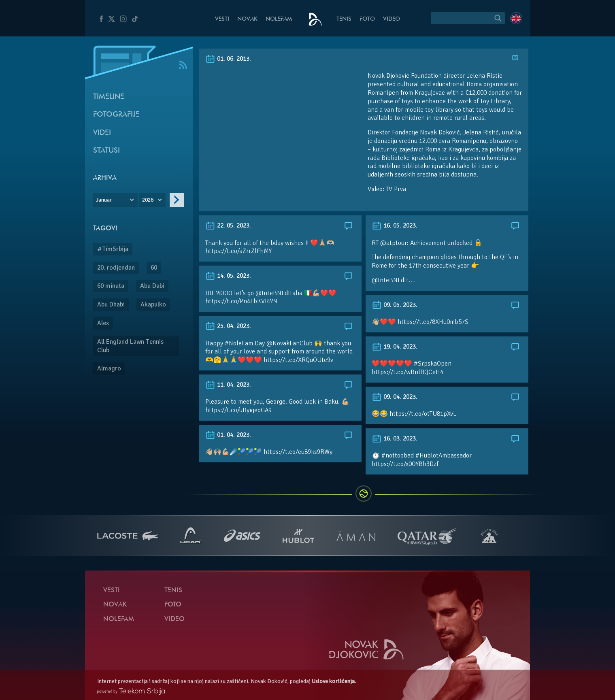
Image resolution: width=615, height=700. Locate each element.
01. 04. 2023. (228, 435)
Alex (103, 323)
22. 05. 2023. (228, 226)
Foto (367, 19)
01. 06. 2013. (228, 59)
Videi (102, 133)
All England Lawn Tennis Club (130, 346)
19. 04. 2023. (395, 347)
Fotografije (116, 115)
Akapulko (153, 304)
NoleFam (279, 19)
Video (392, 19)
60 (154, 268)
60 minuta (111, 286)
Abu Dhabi (111, 304)
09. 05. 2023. (395, 305)
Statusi (106, 151)
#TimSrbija (113, 249)
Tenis (344, 19)
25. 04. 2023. (228, 326)
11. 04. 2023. (228, 385)
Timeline (109, 97)
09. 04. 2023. (395, 397)
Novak (247, 19)
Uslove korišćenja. (334, 681)
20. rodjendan (116, 268)
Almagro (109, 368)
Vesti (222, 19)
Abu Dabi (152, 286)
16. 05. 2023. (395, 226)
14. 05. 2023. (228, 276)
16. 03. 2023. (395, 438)
